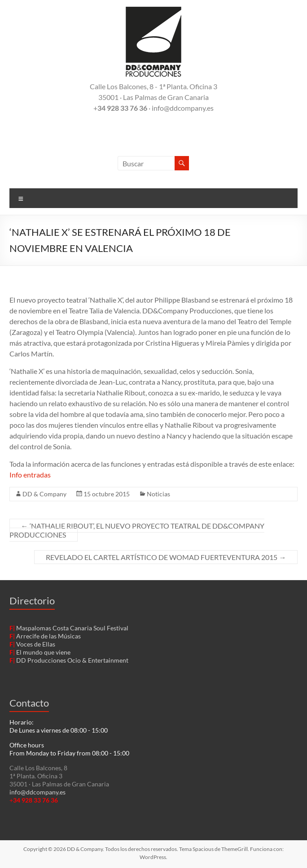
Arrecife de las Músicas (48, 636)
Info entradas (30, 475)
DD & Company (44, 494)
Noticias (158, 494)
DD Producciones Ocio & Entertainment (72, 660)
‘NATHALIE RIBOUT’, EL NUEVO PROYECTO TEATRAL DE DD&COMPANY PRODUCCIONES (137, 530)
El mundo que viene (43, 652)
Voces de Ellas (36, 644)
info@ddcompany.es (37, 792)
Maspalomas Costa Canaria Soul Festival (72, 628)
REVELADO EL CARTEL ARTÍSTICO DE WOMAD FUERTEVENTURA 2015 (166, 557)
